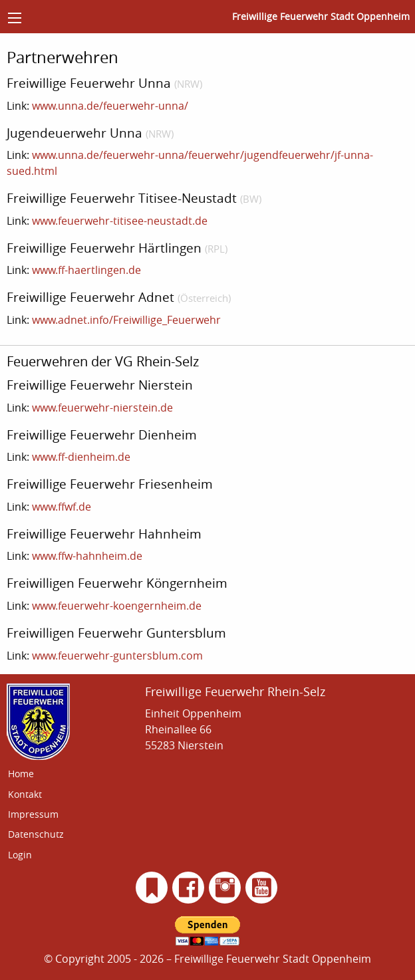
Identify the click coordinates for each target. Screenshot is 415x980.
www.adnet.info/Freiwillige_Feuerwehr (126, 320)
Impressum (33, 814)
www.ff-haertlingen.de (86, 270)
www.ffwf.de (62, 507)
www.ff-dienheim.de (81, 457)
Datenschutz (36, 834)
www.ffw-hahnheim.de (87, 556)
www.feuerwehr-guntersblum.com (117, 656)
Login (20, 855)
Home (21, 774)
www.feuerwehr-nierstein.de (102, 408)
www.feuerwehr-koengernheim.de (117, 606)
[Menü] (15, 18)
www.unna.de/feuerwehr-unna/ (110, 106)
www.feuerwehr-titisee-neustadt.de (120, 221)
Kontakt (25, 794)
